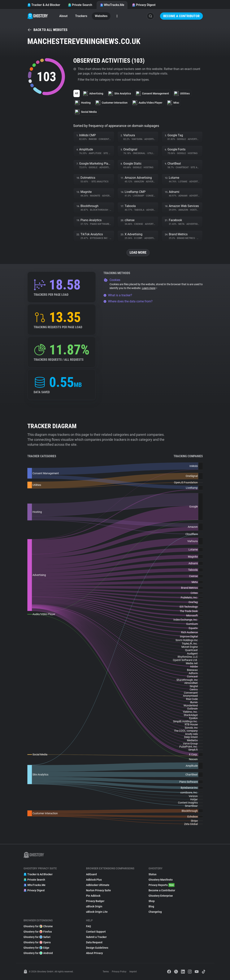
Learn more (150, 288)
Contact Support (96, 932)
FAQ (89, 926)
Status (152, 874)
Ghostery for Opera (37, 942)
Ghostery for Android (38, 953)
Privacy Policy (119, 972)
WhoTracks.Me (112, 5)
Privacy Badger (95, 901)
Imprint (133, 972)
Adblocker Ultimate (98, 885)
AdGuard (91, 874)
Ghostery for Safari (37, 937)
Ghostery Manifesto (161, 880)
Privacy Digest (144, 5)
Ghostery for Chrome (38, 926)
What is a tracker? (118, 295)
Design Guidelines (97, 948)
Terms (106, 972)
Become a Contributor (181, 16)
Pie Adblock (93, 896)
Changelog (155, 912)
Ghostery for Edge (36, 948)
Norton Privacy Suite (98, 890)
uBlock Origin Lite (97, 912)
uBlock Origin (94, 906)
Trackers (81, 16)
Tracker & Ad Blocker (44, 5)
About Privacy (94, 953)
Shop (152, 901)
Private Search (80, 5)
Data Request (94, 942)
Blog (151, 906)
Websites (101, 16)
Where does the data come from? (128, 301)
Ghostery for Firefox (38, 932)
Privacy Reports (162, 885)
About (63, 16)
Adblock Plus (94, 880)
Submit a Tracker (96, 937)
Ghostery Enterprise (161, 896)
